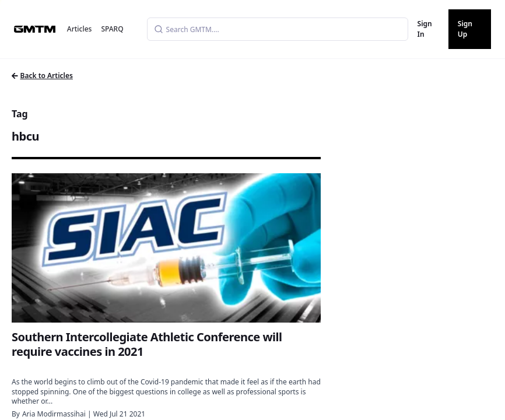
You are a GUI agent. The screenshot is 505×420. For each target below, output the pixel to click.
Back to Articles (42, 76)
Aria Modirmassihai (54, 414)
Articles (80, 29)
